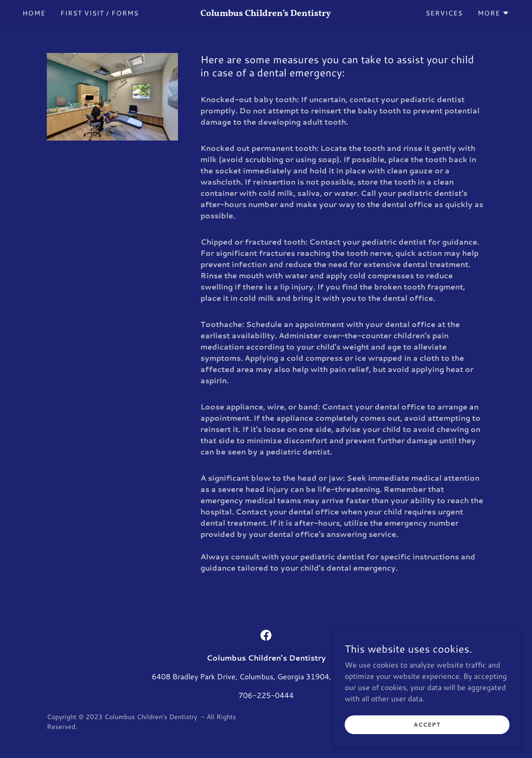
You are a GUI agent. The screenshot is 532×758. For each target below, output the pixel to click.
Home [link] (34, 13)
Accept (427, 725)
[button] (494, 13)
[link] (266, 13)
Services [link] (444, 13)
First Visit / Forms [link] (100, 13)
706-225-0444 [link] (266, 695)
